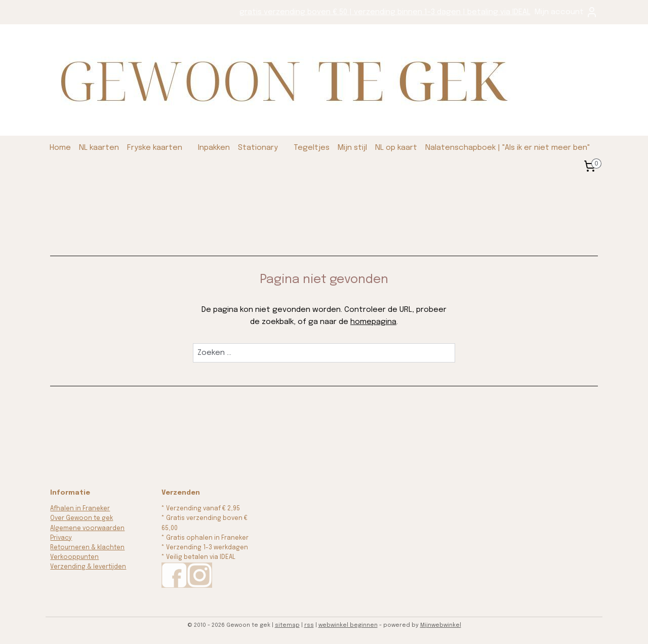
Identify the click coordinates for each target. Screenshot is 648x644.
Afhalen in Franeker (80, 509)
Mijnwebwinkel (441, 625)
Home (60, 148)
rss (309, 625)
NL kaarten (99, 148)
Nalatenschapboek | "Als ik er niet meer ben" (508, 148)
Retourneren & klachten (87, 548)
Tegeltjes (312, 148)
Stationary (258, 148)
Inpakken (214, 148)
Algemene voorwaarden (87, 529)
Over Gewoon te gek (82, 518)
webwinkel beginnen (348, 625)
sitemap (287, 625)
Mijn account (566, 12)
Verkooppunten (74, 557)
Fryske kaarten (155, 148)
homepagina (373, 322)
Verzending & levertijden (88, 567)
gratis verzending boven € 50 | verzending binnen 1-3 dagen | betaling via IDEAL (385, 12)
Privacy (61, 538)
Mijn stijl (352, 148)
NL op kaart (396, 148)
